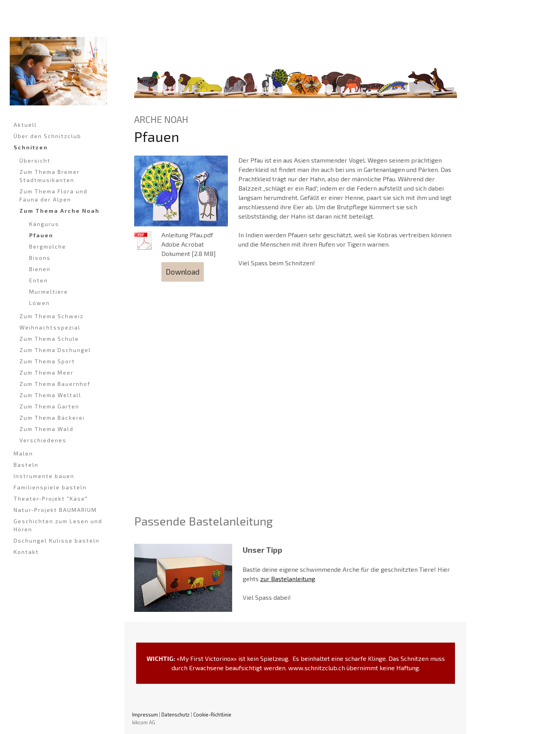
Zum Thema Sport (47, 361)
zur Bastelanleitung (288, 579)
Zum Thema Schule (49, 339)
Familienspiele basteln (50, 487)
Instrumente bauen (44, 476)
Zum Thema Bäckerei (52, 418)
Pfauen (41, 235)
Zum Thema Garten (49, 406)
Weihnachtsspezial (50, 327)
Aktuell (25, 125)
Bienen (40, 269)
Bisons (40, 258)
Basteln (26, 465)
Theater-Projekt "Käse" (51, 498)
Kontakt (26, 552)
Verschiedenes (43, 440)
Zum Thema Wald (46, 429)
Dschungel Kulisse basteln (57, 540)
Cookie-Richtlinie (212, 715)
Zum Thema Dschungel (55, 350)
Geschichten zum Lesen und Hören (58, 525)
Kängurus (44, 224)
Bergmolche (48, 246)
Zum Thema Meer (46, 372)
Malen (23, 453)
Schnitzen (31, 147)
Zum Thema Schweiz (52, 316)
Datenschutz (176, 715)
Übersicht (35, 160)
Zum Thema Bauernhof (55, 384)
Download (183, 272)
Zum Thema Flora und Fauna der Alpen (53, 195)
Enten (38, 280)
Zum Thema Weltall (50, 395)
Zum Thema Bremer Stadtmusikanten (50, 176)
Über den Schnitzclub (47, 136)
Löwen (39, 303)
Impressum (145, 715)
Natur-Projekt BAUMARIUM (55, 510)
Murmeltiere (49, 292)
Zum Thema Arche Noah (59, 211)
